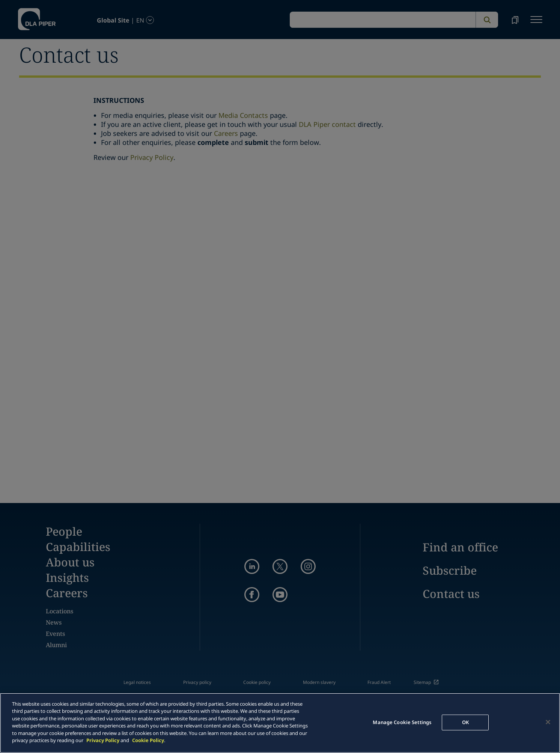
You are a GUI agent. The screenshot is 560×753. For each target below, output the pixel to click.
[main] (280, 723)
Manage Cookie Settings (402, 722)
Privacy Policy (103, 740)
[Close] (548, 722)
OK (465, 722)
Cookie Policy (148, 740)
